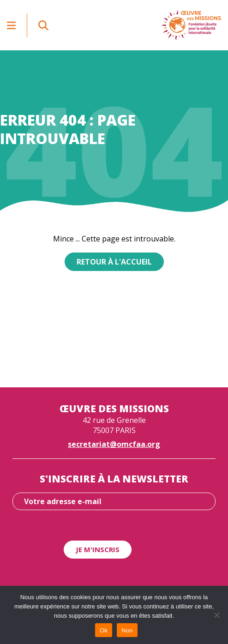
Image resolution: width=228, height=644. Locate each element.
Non (127, 630)
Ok (104, 630)
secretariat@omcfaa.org (114, 444)
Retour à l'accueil (114, 262)
